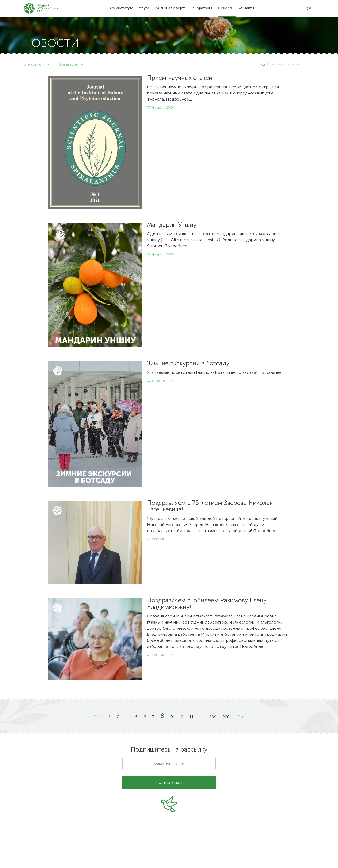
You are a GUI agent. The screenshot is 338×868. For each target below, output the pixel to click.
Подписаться (169, 783)
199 (213, 717)
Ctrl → (244, 717)
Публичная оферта (170, 8)
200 (226, 717)
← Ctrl (94, 717)
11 (192, 717)
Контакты (246, 8)
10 (181, 717)
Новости (226, 8)
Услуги (143, 8)
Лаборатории (202, 8)
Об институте (122, 8)
